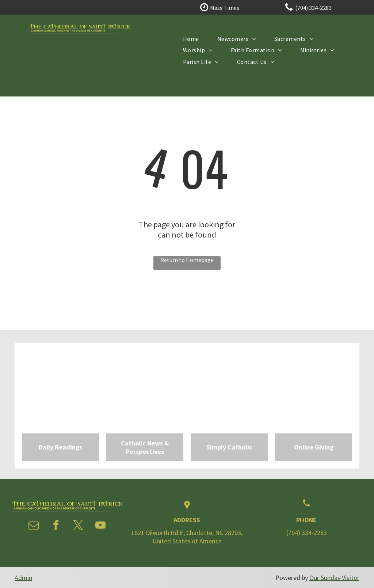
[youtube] (100, 526)
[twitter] (78, 526)
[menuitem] (191, 39)
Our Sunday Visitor (334, 578)
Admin (23, 578)
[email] (34, 526)
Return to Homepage (187, 260)
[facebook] (56, 526)
